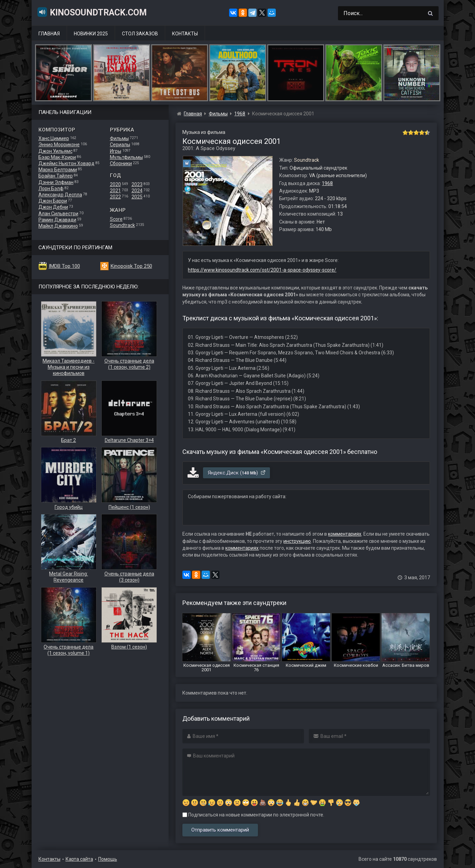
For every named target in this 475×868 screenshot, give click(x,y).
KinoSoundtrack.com (92, 12)
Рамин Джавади (57, 220)
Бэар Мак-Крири (57, 157)
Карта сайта (79, 859)
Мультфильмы (126, 157)
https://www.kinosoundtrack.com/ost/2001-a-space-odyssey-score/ (262, 270)
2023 (137, 184)
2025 (137, 197)
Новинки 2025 (91, 34)
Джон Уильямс (55, 151)
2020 (115, 184)
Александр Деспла (60, 195)
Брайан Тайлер (56, 176)
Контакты (185, 34)
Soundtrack (122, 225)
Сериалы (120, 145)
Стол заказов (140, 34)
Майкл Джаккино (58, 226)
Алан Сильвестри (58, 214)
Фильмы (119, 138)
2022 (115, 197)
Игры (116, 151)
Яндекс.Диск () (237, 473)
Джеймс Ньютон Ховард (66, 163)
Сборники (121, 163)
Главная (49, 34)
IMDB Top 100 (64, 266)
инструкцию (297, 541)
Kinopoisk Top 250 (131, 266)
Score (116, 219)
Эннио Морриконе (59, 145)
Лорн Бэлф (51, 189)
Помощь (108, 859)
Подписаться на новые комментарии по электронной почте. (253, 815)
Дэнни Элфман (56, 182)
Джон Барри (53, 201)
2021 (115, 191)
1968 (327, 183)
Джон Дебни (53, 207)
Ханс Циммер (54, 138)
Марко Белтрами (58, 170)
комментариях (345, 534)
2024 (137, 191)
